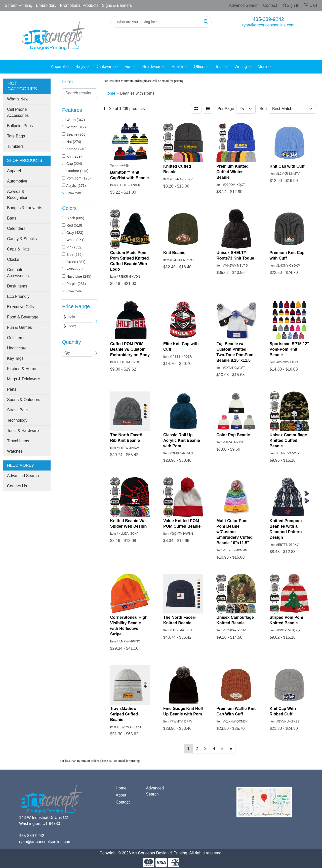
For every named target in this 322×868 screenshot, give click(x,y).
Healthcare (17, 348)
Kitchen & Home (22, 369)
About (121, 795)
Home (121, 788)
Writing (243, 67)
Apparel (60, 67)
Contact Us (17, 486)
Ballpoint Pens (20, 126)
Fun (130, 67)
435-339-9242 (268, 19)
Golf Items (16, 338)
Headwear (153, 67)
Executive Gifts (21, 307)
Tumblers (15, 146)
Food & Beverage (23, 317)
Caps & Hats (18, 249)
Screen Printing (18, 5)
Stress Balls (18, 410)
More (264, 67)
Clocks (13, 259)
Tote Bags (16, 136)
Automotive (17, 181)
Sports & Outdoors (24, 400)
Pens (12, 389)
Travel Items (18, 441)
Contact (123, 802)
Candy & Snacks (22, 239)
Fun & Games (19, 327)
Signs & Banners (117, 5)
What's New (18, 99)
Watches (15, 451)
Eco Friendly (18, 296)
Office (201, 67)
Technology (17, 420)
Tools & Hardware (23, 431)
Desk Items (17, 286)
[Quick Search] (156, 22)
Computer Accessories (18, 273)
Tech (222, 67)
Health (179, 67)
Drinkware (107, 67)
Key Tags (15, 358)
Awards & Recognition (18, 194)
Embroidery (46, 5)
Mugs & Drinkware (24, 379)
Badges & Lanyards (25, 208)
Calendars (16, 228)
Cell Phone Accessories (18, 112)
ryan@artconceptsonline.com (268, 25)
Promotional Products (79, 5)
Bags (82, 67)
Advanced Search (23, 476)
